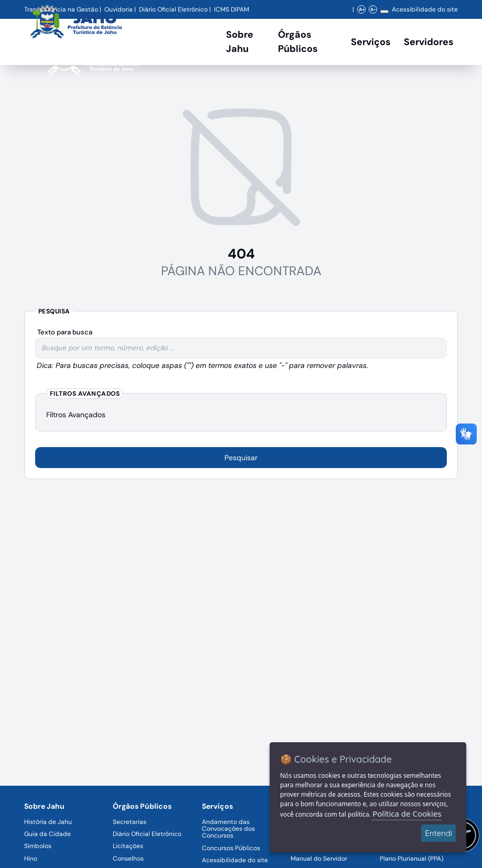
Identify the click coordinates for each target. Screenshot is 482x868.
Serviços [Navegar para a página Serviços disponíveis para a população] (371, 42)
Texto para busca (65, 332)
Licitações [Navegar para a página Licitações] (128, 846)
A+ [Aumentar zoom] (362, 9)
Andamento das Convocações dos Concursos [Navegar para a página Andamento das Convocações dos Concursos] (228, 829)
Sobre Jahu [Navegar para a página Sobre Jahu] (240, 42)
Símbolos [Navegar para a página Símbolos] (38, 846)
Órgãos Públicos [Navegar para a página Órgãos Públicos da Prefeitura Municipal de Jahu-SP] (142, 806)
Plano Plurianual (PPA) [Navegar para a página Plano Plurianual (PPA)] (411, 859)
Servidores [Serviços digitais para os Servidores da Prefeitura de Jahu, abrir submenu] (429, 42)
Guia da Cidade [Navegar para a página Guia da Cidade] (47, 834)
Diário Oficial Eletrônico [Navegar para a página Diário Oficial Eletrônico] (147, 834)
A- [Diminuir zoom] (373, 9)
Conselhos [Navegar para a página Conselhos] (128, 859)
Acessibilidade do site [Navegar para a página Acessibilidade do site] (425, 9)
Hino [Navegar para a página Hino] (31, 859)
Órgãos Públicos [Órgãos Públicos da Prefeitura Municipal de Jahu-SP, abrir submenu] (298, 42)
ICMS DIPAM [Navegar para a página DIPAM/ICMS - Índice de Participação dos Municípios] (232, 9)
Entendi (438, 833)
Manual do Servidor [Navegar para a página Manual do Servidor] (319, 859)
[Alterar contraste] (384, 12)
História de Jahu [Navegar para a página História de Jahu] (48, 822)
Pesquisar (241, 458)
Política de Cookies (407, 813)
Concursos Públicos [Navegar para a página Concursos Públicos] (231, 848)
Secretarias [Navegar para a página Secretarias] (130, 822)
